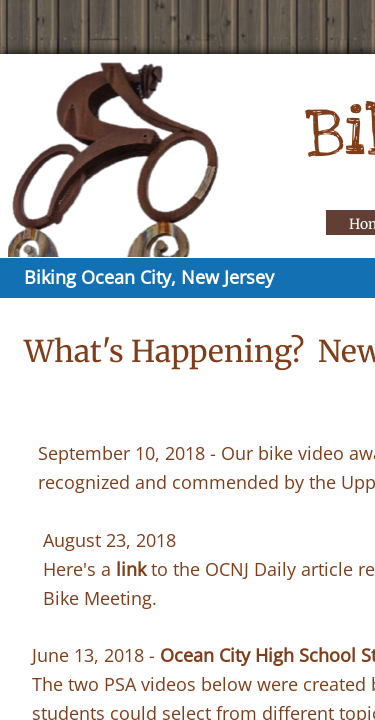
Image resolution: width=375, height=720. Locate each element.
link (131, 569)
